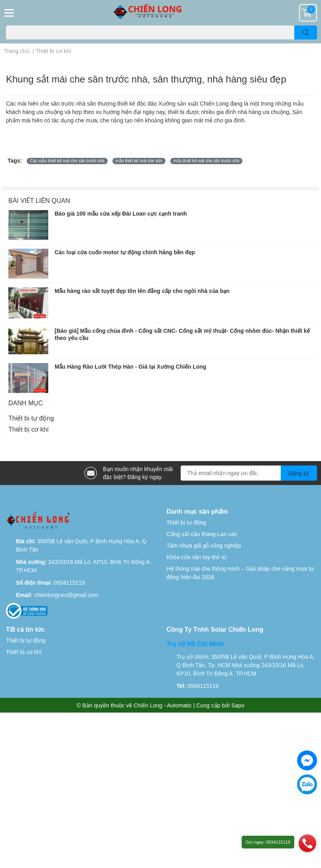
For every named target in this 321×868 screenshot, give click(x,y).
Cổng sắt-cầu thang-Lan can (202, 534)
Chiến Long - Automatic (163, 705)
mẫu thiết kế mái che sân (139, 161)
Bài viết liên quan (39, 200)
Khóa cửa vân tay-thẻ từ (197, 557)
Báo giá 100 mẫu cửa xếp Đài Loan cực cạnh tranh (121, 213)
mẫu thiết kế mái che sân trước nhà (206, 161)
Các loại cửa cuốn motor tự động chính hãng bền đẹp (125, 252)
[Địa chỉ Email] (249, 473)
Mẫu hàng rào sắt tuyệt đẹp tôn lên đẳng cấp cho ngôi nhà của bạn (142, 291)
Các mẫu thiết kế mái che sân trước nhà (67, 161)
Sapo (238, 705)
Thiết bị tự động (31, 418)
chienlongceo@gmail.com (66, 595)
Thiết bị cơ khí (29, 429)
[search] (306, 32)
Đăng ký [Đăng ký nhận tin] (299, 473)
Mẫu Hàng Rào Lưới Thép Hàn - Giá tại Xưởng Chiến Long (130, 366)
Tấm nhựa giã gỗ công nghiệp (204, 545)
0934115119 (69, 582)
